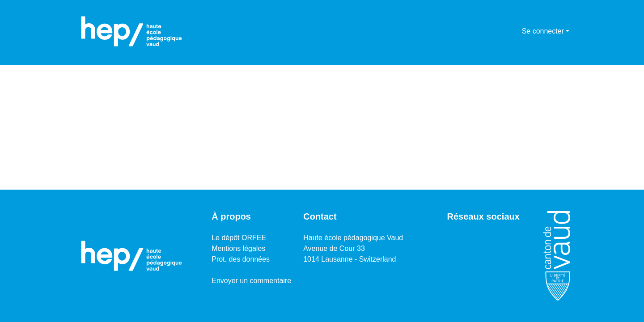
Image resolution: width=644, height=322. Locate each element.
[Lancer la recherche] (501, 31)
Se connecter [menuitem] (543, 31)
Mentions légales (238, 248)
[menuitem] (514, 31)
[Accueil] (131, 31)
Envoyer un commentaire (251, 281)
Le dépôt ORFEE (239, 238)
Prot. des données (241, 259)
